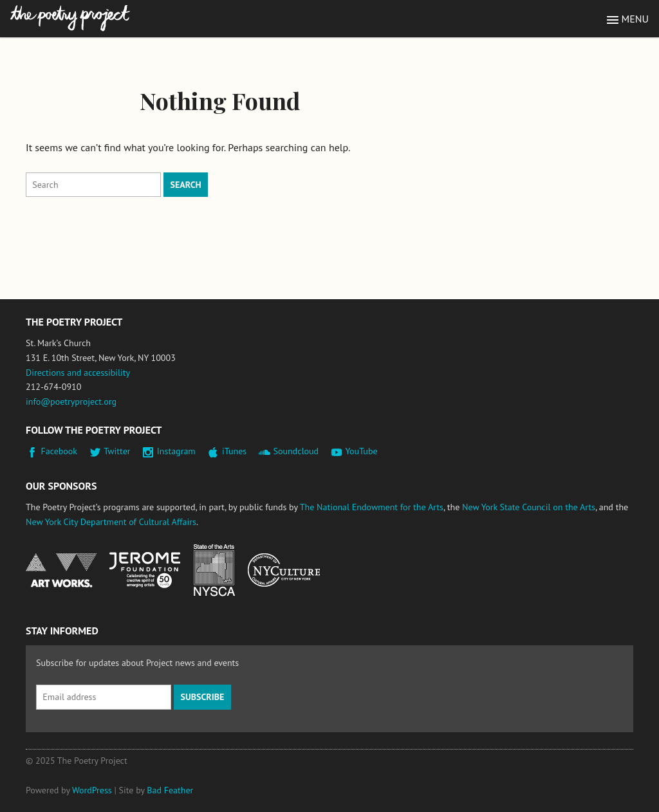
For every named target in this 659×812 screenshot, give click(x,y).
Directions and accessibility (78, 373)
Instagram (176, 451)
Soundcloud (296, 451)
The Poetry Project (70, 18)
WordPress (92, 790)
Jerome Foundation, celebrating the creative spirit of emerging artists (145, 570)
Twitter (117, 451)
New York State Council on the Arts (529, 507)
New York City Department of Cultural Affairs (111, 522)
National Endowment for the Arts (61, 570)
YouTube (361, 451)
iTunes (234, 451)
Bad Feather (170, 790)
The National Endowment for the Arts (372, 507)
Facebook (60, 451)
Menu (635, 19)
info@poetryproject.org (71, 401)
